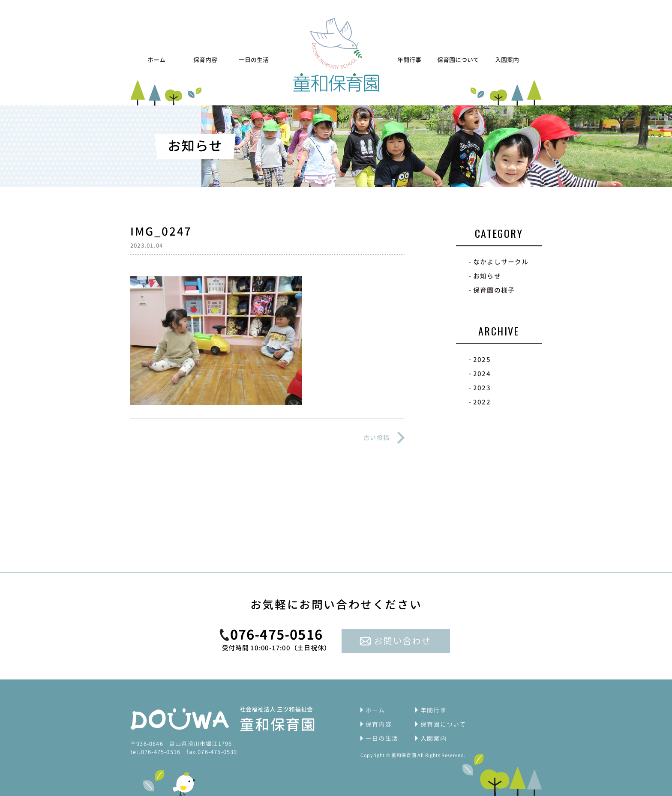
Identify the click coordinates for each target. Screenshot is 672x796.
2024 (482, 374)
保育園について (458, 60)
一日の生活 (254, 60)
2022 (482, 402)
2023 (482, 388)
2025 (482, 360)
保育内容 (205, 60)
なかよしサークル (501, 262)
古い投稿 (376, 438)
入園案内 (507, 60)
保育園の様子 (494, 290)
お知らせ (487, 276)
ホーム (156, 60)
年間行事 (409, 60)
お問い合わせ (402, 641)
